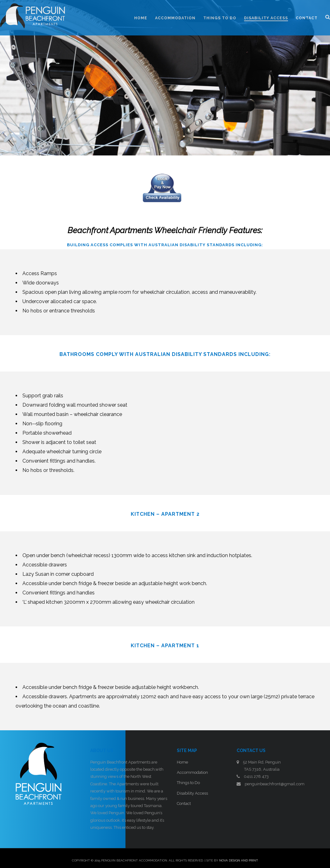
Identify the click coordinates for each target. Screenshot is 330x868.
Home (182, 762)
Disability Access (192, 793)
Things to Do (188, 783)
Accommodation (192, 772)
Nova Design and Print (239, 860)
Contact (184, 803)
